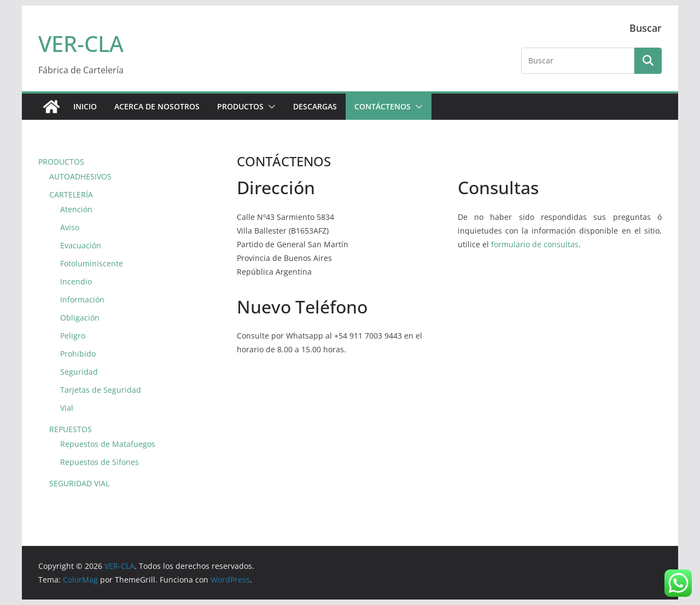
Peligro (73, 336)
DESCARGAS (315, 106)
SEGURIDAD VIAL (79, 483)
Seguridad (79, 372)
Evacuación (81, 245)
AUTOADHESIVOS (80, 176)
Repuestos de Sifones (100, 462)
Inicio (85, 106)
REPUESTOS (71, 429)
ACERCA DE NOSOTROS (157, 106)
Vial (67, 408)
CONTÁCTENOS (383, 106)
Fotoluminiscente (92, 263)
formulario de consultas (535, 244)
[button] (270, 107)
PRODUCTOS (240, 106)
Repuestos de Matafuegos (108, 444)
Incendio (76, 281)
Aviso (70, 227)
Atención (76, 209)
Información (82, 299)
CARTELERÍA (71, 194)
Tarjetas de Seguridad (101, 390)
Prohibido (78, 354)
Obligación (80, 318)
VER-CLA (81, 43)
